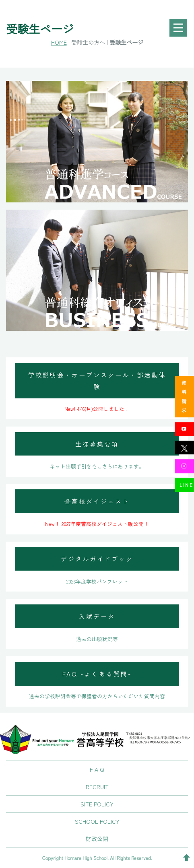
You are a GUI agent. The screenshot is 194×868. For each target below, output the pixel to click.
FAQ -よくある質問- (97, 674)
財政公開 (97, 839)
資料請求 (184, 397)
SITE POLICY (97, 804)
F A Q (97, 769)
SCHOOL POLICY (97, 821)
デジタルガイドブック (97, 559)
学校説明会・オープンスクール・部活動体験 (97, 380)
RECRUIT (97, 787)
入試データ (97, 616)
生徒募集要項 (97, 444)
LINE (187, 485)
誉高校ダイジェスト (97, 501)
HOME (59, 42)
